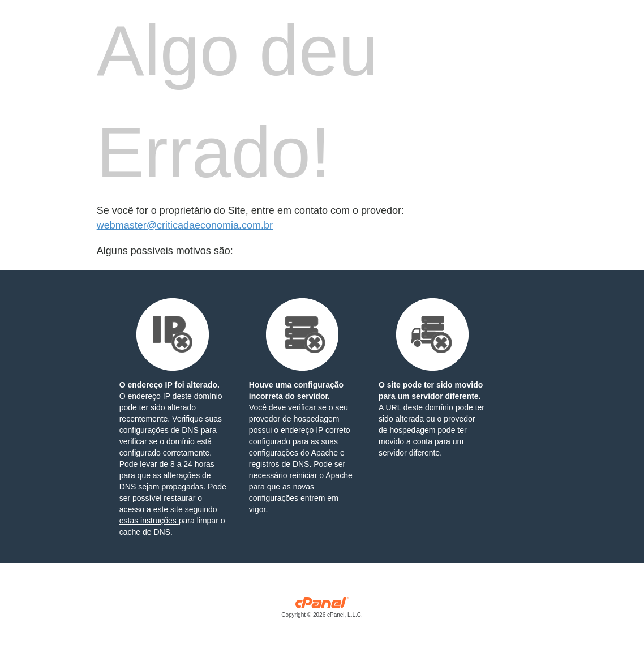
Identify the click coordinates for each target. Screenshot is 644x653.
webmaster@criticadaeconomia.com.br (185, 225)
